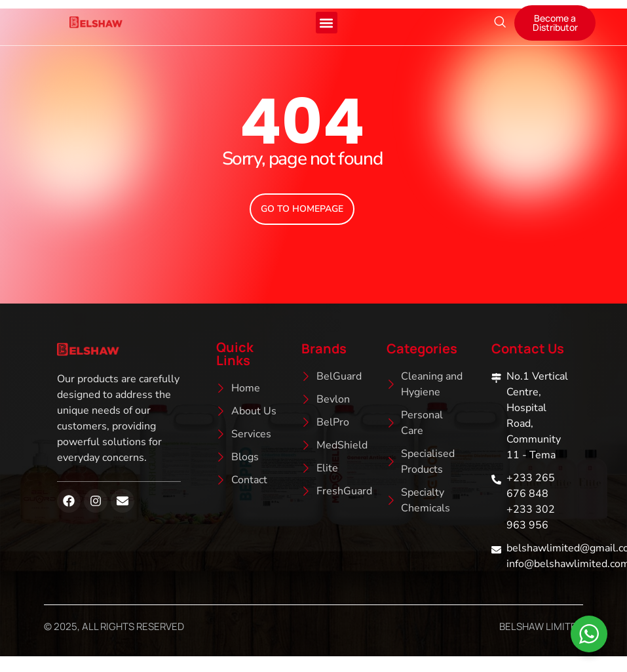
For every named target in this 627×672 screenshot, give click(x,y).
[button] (327, 23)
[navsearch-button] (500, 23)
